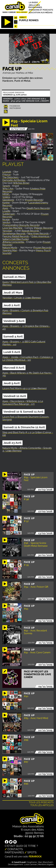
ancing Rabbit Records (16, 236)
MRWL (6, 194)
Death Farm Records (38, 208)
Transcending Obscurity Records (21, 225)
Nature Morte (10, 248)
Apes (5, 208)
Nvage (6, 220)
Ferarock (35, 857)
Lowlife (6, 211)
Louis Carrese (30, 864)
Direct (23, 17)
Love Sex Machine (12, 228)
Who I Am (8, 189)
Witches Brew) (21, 183)
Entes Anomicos (40, 236)
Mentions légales (46, 864)
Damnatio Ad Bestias (14, 180)
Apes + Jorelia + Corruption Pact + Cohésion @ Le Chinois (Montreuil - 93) (28, 359)
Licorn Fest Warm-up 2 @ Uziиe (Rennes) (24, 388)
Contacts (15, 849)
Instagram (15, 108)
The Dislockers (10, 177)
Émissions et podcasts (41, 10)
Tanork (6, 186)
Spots (32, 852)
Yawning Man (10, 250)
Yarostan (7, 231)
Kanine (6, 203)
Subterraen (9, 214)
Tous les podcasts (41, 802)
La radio (33, 2)
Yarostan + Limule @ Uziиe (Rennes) (22, 298)
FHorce (6, 175)
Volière (6, 197)
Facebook (15, 106)
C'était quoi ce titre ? (21, 846)
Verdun (6, 222)
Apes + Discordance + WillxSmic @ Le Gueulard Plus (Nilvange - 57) (23, 403)
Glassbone (8, 200)
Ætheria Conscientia (14, 242)
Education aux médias (41, 12)
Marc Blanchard (45, 862)
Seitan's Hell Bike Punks (15, 239)
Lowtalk (7, 172)
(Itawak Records (30, 231)
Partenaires (14, 852)
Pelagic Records (43, 228)
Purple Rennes (29, 20)
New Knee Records (38, 234)
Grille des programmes (35, 6)
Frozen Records (34, 200)
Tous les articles (42, 805)
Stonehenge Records (14, 234)
